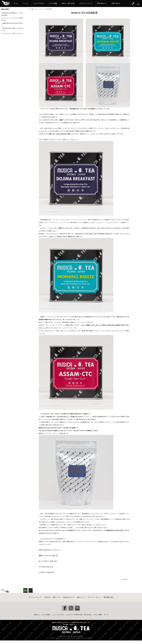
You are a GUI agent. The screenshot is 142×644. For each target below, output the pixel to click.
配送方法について (69, 597)
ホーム (16, 3)
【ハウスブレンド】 (48, 120)
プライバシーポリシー (95, 597)
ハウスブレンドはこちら (47, 572)
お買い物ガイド (102, 3)
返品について (81, 597)
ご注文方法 (47, 597)
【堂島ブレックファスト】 (67, 120)
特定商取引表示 (109, 597)
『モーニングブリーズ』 (69, 319)
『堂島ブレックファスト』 (66, 228)
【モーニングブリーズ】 (82, 120)
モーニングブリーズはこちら (48, 561)
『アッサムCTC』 (46, 413)
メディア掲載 (97, 614)
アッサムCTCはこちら (46, 566)
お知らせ (37, 614)
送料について (57, 597)
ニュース (25, 3)
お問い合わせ (116, 3)
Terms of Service (86, 637)
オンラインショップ (86, 3)
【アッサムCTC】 (95, 120)
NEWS (126, 579)
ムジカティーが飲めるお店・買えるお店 (78, 614)
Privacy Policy (77, 637)
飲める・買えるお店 (68, 3)
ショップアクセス (39, 3)
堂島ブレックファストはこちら (49, 555)
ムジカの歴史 (53, 3)
